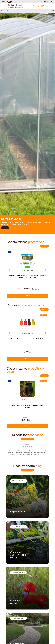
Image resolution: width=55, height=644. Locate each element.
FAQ (51, 2)
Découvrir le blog (28, 470)
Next (53, 112)
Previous (2, 112)
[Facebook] (3, 2)
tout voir (44, 246)
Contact (44, 2)
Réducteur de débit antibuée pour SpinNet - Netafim (28, 339)
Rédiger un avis (27, 439)
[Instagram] (5, 2)
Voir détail (27, 296)
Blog (9, 2)
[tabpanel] (27, 112)
